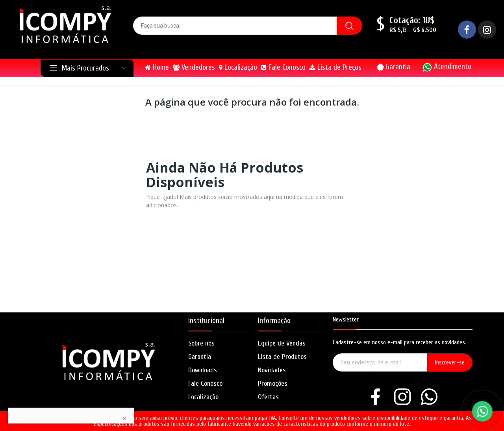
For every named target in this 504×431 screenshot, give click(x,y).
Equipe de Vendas (282, 343)
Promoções (273, 384)
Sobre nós (201, 343)
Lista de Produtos (282, 357)
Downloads (203, 370)
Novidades (272, 370)
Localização (203, 397)
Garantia (398, 67)
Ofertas (268, 397)
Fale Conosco (205, 384)
